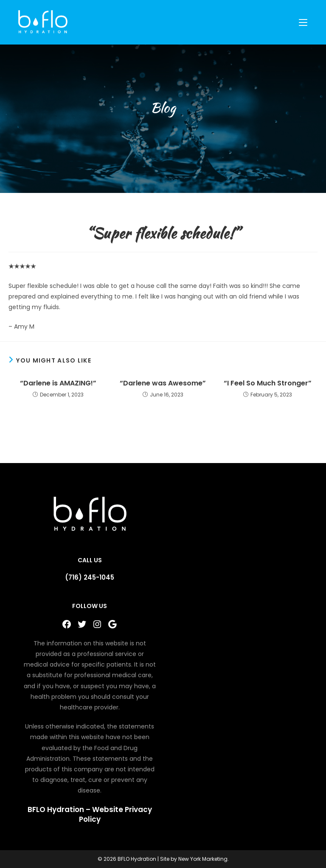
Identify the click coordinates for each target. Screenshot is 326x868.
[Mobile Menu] (304, 22)
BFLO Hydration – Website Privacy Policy (90, 815)
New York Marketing (203, 859)
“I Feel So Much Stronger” (268, 383)
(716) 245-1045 (90, 577)
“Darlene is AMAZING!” (58, 383)
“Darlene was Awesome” (163, 383)
